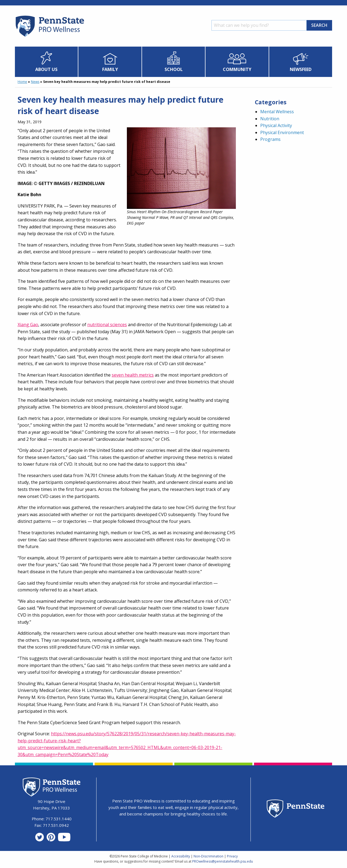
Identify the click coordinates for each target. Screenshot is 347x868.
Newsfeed (301, 69)
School (174, 69)
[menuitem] (46, 62)
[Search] (259, 25)
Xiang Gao (28, 325)
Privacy (232, 856)
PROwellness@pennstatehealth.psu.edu (223, 861)
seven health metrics (133, 375)
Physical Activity (276, 125)
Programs (270, 139)
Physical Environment (282, 132)
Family (110, 69)
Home (22, 82)
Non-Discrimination (208, 856)
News (35, 82)
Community (237, 69)
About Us (46, 69)
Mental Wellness (277, 112)
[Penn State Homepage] (296, 809)
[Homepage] (49, 37)
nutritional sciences (107, 325)
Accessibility (181, 856)
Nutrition (270, 119)
